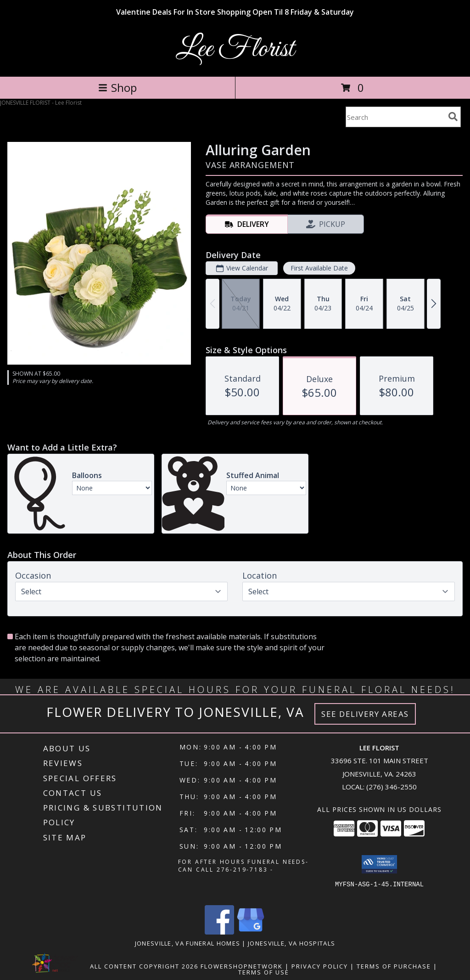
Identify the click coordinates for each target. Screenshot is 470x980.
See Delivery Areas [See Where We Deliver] (365, 714)
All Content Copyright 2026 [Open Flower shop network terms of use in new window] (144, 966)
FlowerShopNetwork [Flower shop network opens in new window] (242, 966)
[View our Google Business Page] (251, 932)
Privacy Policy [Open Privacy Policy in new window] (320, 966)
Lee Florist (235, 49)
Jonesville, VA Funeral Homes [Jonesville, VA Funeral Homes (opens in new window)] (187, 943)
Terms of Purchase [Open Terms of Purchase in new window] (394, 966)
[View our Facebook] (219, 932)
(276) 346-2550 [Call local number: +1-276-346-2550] (392, 787)
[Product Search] (395, 117)
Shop (117, 87)
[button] (379, 864)
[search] (453, 117)
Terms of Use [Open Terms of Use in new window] (264, 972)
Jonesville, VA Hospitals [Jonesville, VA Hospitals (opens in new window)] (291, 943)
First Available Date (319, 268)
